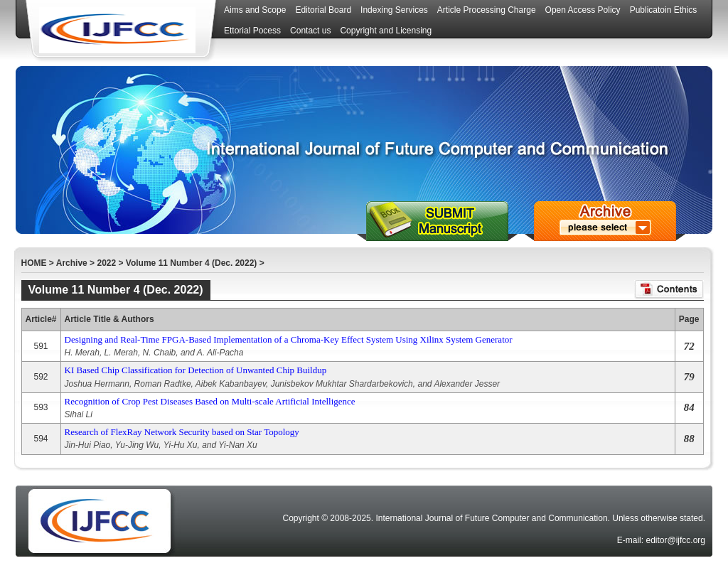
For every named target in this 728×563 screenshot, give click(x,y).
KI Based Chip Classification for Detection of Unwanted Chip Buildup (196, 370)
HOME (34, 263)
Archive (72, 263)
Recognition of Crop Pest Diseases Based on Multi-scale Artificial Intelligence (210, 401)
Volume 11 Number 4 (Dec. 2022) (192, 263)
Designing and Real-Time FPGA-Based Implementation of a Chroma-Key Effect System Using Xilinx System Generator (289, 339)
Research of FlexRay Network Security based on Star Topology (182, 432)
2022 (106, 263)
